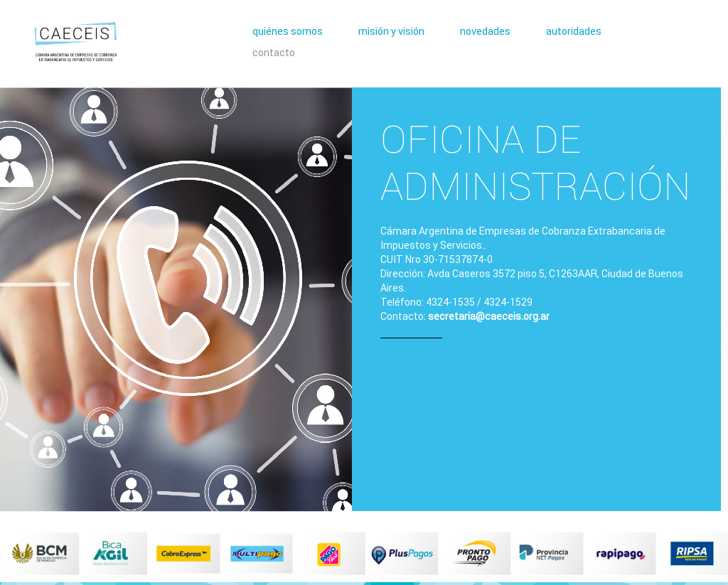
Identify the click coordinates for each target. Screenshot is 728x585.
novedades (485, 31)
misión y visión (391, 31)
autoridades (574, 31)
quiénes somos (288, 31)
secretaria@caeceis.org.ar (489, 316)
